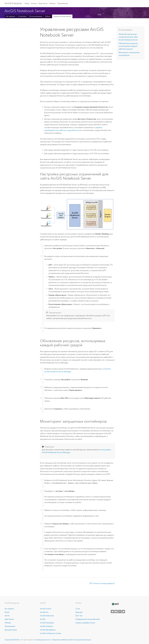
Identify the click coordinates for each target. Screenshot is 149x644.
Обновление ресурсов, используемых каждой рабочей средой (128, 46)
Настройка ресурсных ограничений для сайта (128, 37)
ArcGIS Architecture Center (51, 633)
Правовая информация (83, 640)
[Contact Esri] (123, 612)
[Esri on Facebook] (116, 612)
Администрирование (62, 16)
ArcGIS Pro (44, 612)
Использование (36, 16)
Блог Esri (79, 616)
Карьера (79, 612)
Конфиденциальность (43, 640)
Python (48, 16)
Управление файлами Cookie (63, 640)
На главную (11, 16)
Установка (22, 16)
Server (7, 616)
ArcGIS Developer (47, 623)
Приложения (63, 3)
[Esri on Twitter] (112, 612)
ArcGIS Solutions (47, 626)
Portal (27, 3)
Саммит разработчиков (85, 623)
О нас (78, 609)
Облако (52, 3)
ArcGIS (43, 619)
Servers (34, 3)
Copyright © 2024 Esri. (12, 640)
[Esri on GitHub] (120, 612)
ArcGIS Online (46, 609)
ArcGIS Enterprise (13, 3)
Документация (11, 630)
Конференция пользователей (87, 619)
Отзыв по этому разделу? (104, 583)
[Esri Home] (115, 604)
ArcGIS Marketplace (48, 630)
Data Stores (43, 3)
